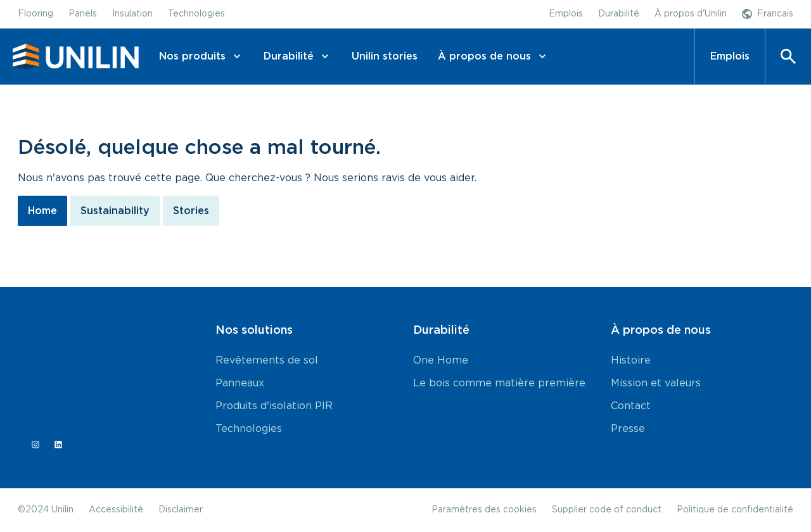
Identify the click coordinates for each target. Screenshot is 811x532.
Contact (631, 406)
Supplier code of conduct (607, 510)
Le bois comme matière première (499, 383)
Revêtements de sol (267, 360)
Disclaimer (181, 510)
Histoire (631, 360)
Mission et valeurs (656, 383)
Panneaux (240, 383)
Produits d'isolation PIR (274, 406)
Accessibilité (116, 510)
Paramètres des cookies (484, 510)
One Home (441, 360)
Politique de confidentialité (735, 510)
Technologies (249, 429)
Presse (628, 429)
